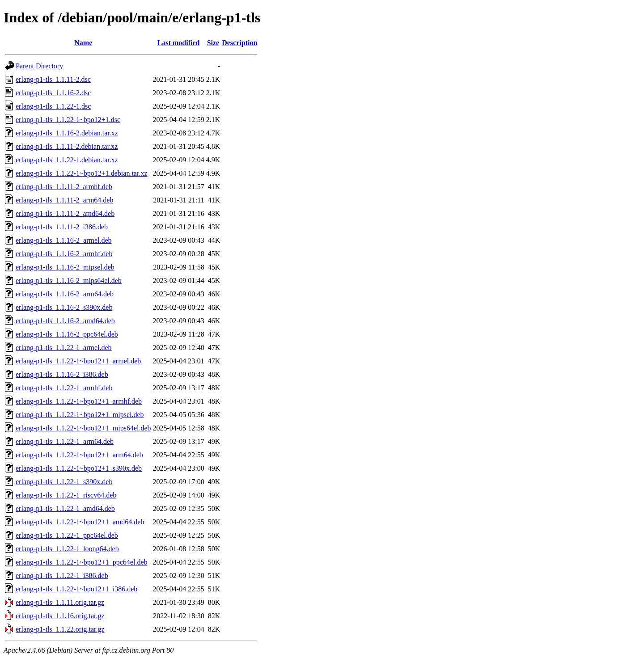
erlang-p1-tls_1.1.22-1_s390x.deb (64, 482)
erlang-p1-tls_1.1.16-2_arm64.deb (65, 294)
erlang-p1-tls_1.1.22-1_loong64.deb (67, 549)
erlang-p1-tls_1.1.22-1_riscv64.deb (66, 495)
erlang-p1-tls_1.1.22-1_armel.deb (64, 348)
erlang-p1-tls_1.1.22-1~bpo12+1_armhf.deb (79, 401)
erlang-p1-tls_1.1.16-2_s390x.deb (64, 307)
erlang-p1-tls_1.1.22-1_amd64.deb (65, 508)
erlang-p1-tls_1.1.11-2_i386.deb (62, 227)
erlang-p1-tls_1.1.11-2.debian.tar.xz (67, 146)
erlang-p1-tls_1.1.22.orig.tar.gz (60, 629)
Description (239, 43)
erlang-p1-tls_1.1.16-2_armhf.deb (64, 254)
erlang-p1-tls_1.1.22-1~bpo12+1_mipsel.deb (80, 415)
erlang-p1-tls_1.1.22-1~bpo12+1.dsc (68, 120)
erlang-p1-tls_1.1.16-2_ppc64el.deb (67, 334)
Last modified (179, 43)
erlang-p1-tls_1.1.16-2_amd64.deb (65, 321)
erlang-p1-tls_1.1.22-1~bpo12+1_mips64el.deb (83, 428)
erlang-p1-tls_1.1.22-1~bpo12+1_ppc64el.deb (82, 562)
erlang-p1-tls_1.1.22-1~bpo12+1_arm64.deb (79, 455)
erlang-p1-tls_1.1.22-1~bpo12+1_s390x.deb (79, 468)
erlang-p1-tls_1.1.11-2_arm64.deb (64, 200)
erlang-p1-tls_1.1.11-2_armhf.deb (64, 187)
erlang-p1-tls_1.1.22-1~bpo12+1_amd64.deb (80, 522)
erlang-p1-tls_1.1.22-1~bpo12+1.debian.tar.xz (82, 173)
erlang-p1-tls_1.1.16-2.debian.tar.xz (67, 133)
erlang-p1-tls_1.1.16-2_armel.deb (64, 240)
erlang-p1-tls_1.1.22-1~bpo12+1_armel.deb (78, 361)
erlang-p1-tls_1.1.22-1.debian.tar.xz (67, 160)
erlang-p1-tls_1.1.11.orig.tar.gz (60, 602)
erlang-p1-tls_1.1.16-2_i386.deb (62, 374)
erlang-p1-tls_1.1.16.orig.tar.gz (60, 616)
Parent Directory (39, 66)
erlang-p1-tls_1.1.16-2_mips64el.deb (69, 280)
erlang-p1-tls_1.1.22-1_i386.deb (62, 576)
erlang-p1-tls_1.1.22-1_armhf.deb (64, 388)
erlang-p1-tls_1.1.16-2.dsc (53, 93)
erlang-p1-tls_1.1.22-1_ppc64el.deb (67, 535)
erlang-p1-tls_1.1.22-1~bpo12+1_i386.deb (76, 589)
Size (213, 43)
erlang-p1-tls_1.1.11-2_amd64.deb (65, 213)
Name (83, 43)
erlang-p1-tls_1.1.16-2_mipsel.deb (65, 267)
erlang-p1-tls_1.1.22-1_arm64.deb (65, 441)
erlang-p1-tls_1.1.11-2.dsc (53, 79)
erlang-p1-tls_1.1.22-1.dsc (53, 106)
